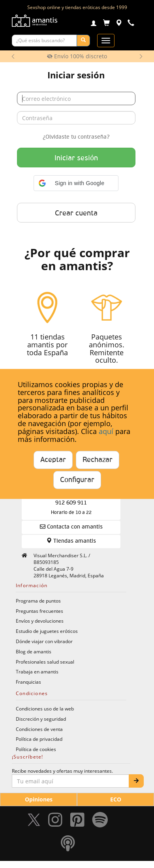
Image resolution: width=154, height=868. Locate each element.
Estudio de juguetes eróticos (47, 631)
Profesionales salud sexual (45, 662)
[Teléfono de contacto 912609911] (131, 24)
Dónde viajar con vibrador (44, 641)
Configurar (77, 480)
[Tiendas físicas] (119, 24)
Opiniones (39, 799)
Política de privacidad (39, 739)
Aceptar (53, 460)
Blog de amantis (34, 651)
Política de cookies (36, 749)
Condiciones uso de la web (45, 708)
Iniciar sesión (76, 158)
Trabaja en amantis (37, 671)
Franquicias (28, 682)
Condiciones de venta (39, 729)
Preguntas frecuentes (39, 611)
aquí (106, 431)
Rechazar (98, 460)
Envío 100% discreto (77, 56)
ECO (116, 799)
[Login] (94, 24)
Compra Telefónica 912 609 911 (71, 503)
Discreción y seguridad (41, 719)
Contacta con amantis (71, 527)
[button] (76, 183)
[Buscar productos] (44, 41)
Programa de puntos (38, 601)
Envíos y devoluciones (40, 621)
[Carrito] (106, 24)
